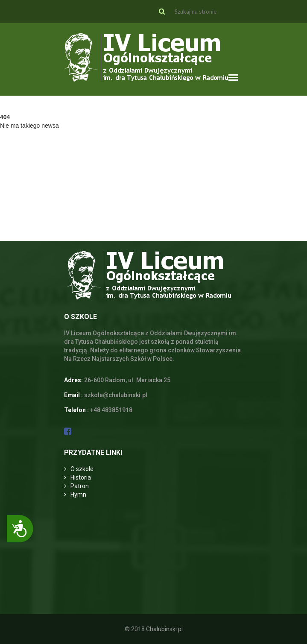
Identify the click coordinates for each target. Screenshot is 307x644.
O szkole (82, 469)
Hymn (78, 495)
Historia (81, 477)
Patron (80, 486)
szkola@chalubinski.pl (116, 395)
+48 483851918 (111, 410)
